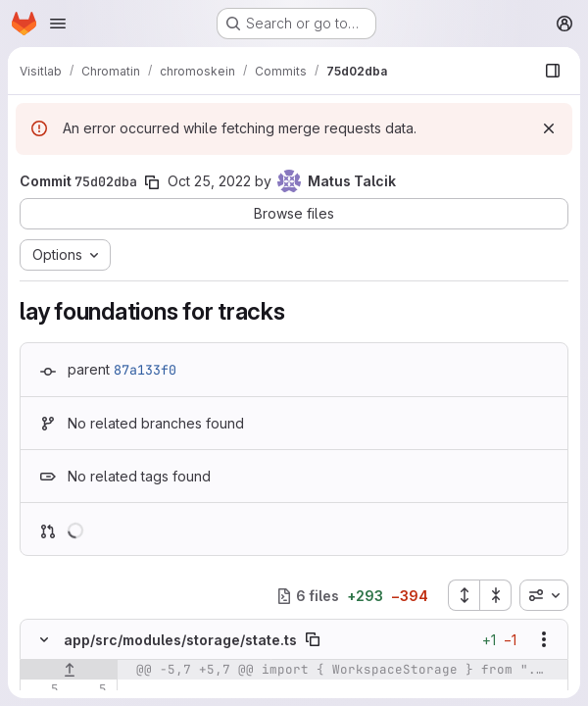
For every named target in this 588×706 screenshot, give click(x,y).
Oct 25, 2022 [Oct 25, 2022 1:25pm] (209, 181)
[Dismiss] (549, 128)
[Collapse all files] (496, 595)
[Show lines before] (69, 670)
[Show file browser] (553, 71)
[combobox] (544, 595)
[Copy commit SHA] (152, 182)
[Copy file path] (313, 639)
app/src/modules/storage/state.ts (180, 640)
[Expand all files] (464, 595)
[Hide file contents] (44, 639)
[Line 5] (42, 689)
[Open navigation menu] (58, 24)
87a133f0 (145, 370)
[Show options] (544, 639)
